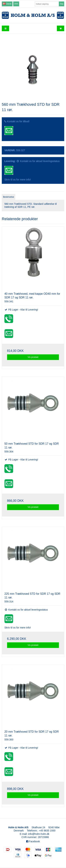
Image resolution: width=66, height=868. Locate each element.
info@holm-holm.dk (39, 834)
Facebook (33, 841)
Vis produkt (33, 357)
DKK (16, 4)
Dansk (7, 4)
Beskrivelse (9, 197)
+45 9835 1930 (47, 831)
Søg (62, 4)
